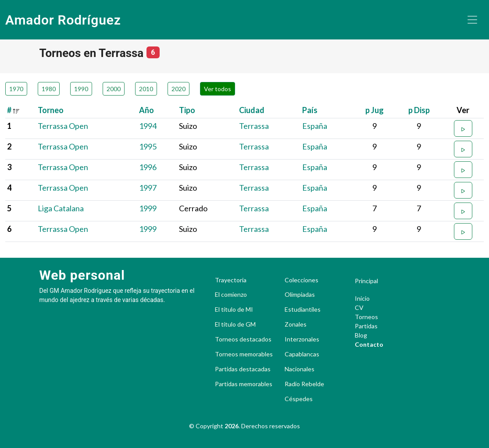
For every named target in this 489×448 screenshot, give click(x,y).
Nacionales (300, 369)
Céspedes (299, 399)
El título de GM (235, 324)
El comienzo (231, 295)
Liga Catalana (61, 208)
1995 (148, 146)
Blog (361, 335)
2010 (146, 89)
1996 (148, 167)
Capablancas (302, 354)
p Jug (375, 110)
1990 (81, 89)
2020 (178, 89)
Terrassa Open (63, 126)
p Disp (419, 110)
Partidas (366, 326)
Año (146, 110)
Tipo (187, 110)
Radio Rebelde (304, 384)
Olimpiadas (300, 295)
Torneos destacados (243, 339)
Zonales (296, 324)
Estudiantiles (303, 309)
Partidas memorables (244, 384)
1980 (49, 89)
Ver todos (218, 89)
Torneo (51, 110)
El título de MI (234, 309)
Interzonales (302, 339)
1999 (148, 208)
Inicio (362, 298)
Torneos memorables (244, 354)
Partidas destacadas (243, 369)
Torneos (366, 317)
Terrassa (254, 126)
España (315, 126)
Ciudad (252, 110)
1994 (148, 126)
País (310, 110)
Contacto (369, 344)
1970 (16, 89)
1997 (148, 188)
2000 (114, 89)
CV (359, 308)
